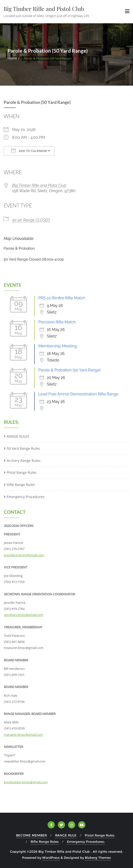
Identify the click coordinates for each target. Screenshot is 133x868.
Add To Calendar (29, 151)
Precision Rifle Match (57, 322)
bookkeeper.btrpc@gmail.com (26, 782)
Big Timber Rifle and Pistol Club (39, 185)
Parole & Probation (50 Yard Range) (69, 370)
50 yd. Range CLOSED (31, 220)
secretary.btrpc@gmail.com (24, 615)
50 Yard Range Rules (23, 448)
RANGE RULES (18, 436)
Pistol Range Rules (22, 472)
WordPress (51, 858)
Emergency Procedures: (26, 497)
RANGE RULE (66, 835)
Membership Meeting (58, 346)
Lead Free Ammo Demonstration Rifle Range (78, 394)
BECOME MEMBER (31, 835)
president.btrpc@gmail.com (24, 555)
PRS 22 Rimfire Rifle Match (62, 298)
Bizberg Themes (98, 858)
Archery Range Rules (24, 461)
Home (12, 58)
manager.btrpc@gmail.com (23, 735)
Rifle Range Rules (21, 485)
